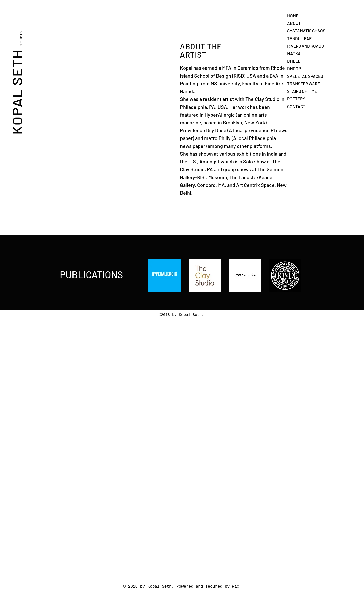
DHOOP (294, 68)
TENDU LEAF (299, 38)
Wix (236, 587)
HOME (293, 16)
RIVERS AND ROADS (306, 46)
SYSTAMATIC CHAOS (306, 31)
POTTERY (296, 99)
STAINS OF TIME (302, 91)
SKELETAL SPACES (305, 76)
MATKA (294, 53)
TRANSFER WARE (304, 84)
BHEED (294, 61)
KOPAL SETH (17, 82)
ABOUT (294, 23)
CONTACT (296, 106)
